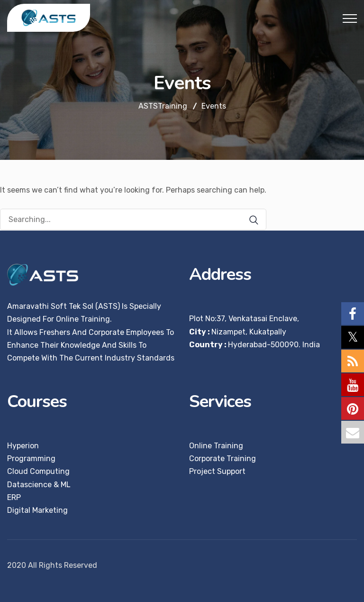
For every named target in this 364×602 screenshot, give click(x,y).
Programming (31, 458)
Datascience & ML (39, 485)
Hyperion (23, 446)
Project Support (217, 471)
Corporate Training (223, 458)
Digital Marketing (37, 510)
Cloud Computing (38, 471)
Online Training (216, 446)
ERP (14, 497)
